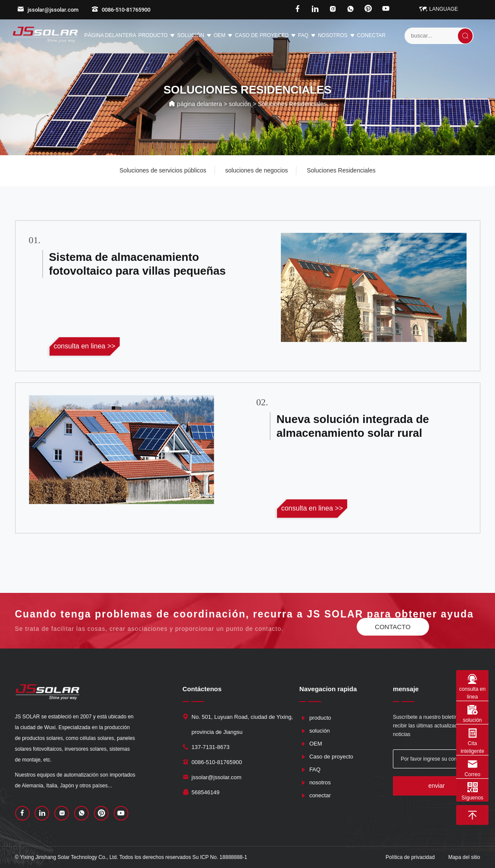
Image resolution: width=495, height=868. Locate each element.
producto (157, 36)
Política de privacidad (410, 857)
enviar (436, 786)
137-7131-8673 (211, 747)
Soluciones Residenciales (341, 170)
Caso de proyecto (265, 36)
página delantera (110, 35)
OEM (223, 36)
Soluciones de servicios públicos (163, 170)
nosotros (336, 36)
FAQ (307, 36)
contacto (393, 627)
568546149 (206, 792)
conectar (371, 35)
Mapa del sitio (464, 857)
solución (194, 36)
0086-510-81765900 (121, 10)
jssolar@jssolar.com (48, 10)
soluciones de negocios (257, 170)
